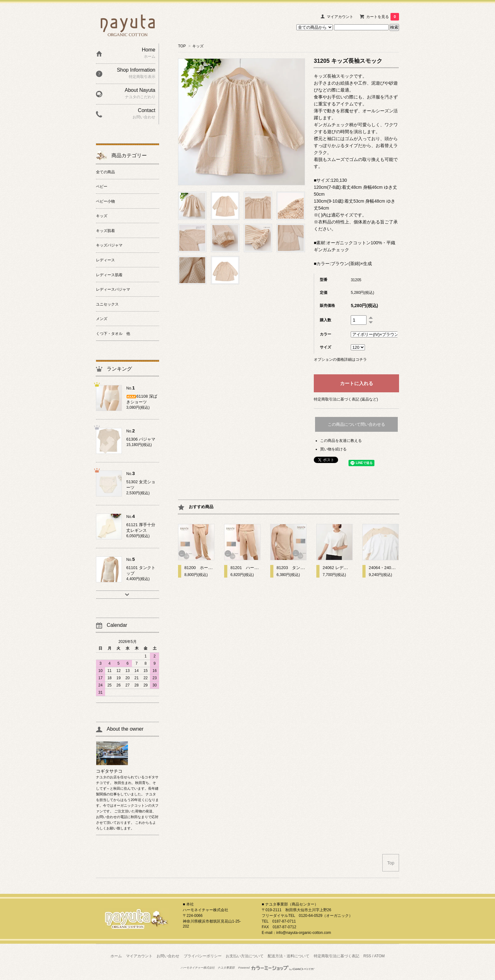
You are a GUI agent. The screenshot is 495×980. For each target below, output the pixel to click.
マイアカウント (340, 17)
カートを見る (383, 17)
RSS (367, 956)
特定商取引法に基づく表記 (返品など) (346, 399)
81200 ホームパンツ (204, 568)
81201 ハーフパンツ (250, 568)
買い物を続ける (333, 449)
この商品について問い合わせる (356, 424)
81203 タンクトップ (297, 568)
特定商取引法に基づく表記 (337, 956)
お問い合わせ (168, 956)
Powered (277, 968)
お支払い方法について (245, 956)
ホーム (116, 956)
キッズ (198, 46)
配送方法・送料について (289, 956)
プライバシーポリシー (203, 956)
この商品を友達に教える (341, 441)
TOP (182, 46)
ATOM (379, 956)
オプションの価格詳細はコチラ (340, 359)
